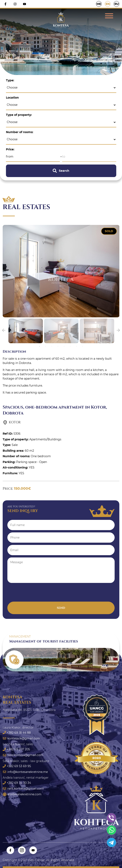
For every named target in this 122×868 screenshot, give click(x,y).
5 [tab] (64, 346)
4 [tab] (58, 346)
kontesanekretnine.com (22, 794)
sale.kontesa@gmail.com (23, 755)
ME (99, 4)
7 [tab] (76, 346)
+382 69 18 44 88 (17, 733)
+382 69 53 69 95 (17, 766)
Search (61, 171)
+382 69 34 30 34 (17, 783)
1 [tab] (39, 346)
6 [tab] (70, 346)
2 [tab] (46, 346)
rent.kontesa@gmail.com (23, 789)
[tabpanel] (26, 331)
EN (108, 4)
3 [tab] (52, 346)
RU (117, 4)
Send (61, 608)
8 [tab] (83, 346)
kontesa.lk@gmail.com (21, 738)
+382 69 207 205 (16, 749)
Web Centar (36, 860)
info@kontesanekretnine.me (25, 772)
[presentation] (39, 594)
